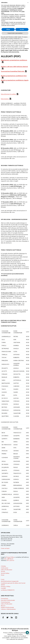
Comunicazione (6, 602)
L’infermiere (5, 568)
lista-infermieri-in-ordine (8, 94)
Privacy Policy (10, 557)
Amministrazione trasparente (10, 581)
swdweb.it (20, 639)
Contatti (3, 588)
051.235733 (11, 560)
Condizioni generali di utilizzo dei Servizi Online (17, 633)
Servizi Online (5, 573)
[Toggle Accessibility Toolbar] (27, 633)
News (3, 575)
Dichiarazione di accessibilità (19, 638)
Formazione (5, 598)
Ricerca (3, 606)
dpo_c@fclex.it (9, 559)
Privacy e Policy (6, 586)
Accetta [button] (22, 29)
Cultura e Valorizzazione (8, 609)
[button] (28, 3)
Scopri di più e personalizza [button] (15, 33)
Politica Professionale (7, 607)
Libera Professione (7, 570)
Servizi (3, 571)
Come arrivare (5, 548)
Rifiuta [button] (8, 29)
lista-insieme (5, 99)
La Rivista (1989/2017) (8, 590)
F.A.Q (3, 579)
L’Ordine (3, 566)
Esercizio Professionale (8, 600)
